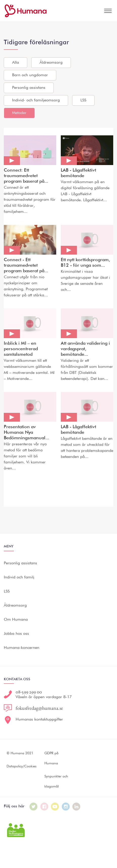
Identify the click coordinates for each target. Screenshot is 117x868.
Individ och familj (19, 577)
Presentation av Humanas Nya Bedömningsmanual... (26, 432)
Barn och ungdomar (30, 75)
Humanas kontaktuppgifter (39, 720)
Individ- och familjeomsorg (36, 100)
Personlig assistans (29, 88)
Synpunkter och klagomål (56, 781)
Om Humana (16, 620)
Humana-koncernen (22, 648)
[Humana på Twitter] (34, 807)
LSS (83, 100)
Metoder (19, 113)
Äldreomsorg (51, 63)
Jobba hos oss (16, 634)
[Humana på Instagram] (66, 807)
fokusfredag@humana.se (39, 708)
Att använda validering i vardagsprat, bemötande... (85, 349)
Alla (16, 63)
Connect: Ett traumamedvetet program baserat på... (26, 176)
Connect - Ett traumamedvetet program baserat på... (26, 265)
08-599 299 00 (29, 692)
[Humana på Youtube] (55, 807)
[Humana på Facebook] (44, 807)
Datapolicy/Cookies (22, 766)
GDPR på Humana (51, 758)
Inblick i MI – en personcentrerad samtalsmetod (21, 349)
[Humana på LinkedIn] (76, 807)
